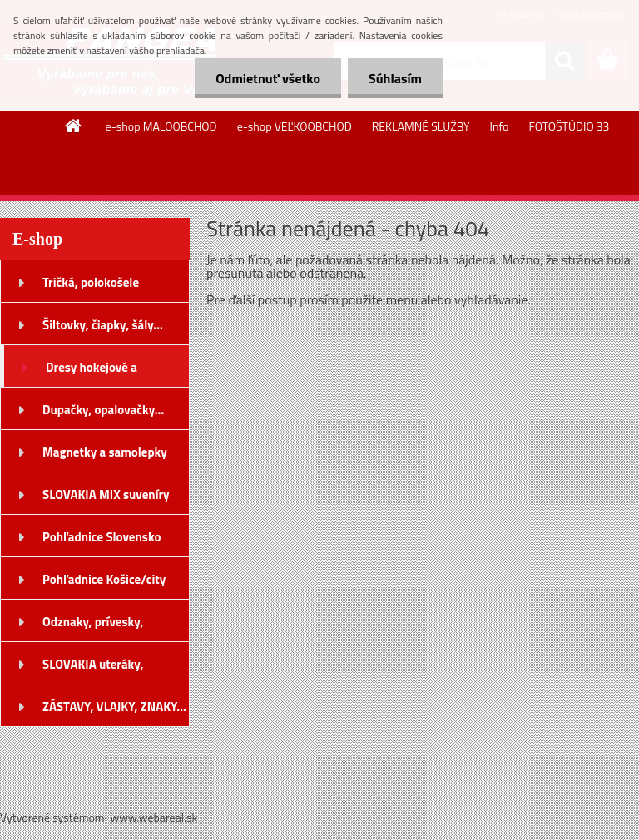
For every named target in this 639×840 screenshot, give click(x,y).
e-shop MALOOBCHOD (161, 126)
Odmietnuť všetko (268, 78)
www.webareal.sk (154, 817)
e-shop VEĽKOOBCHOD (295, 126)
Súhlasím (395, 78)
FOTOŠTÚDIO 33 (569, 126)
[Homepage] (74, 126)
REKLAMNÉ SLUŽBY (421, 126)
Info (500, 126)
